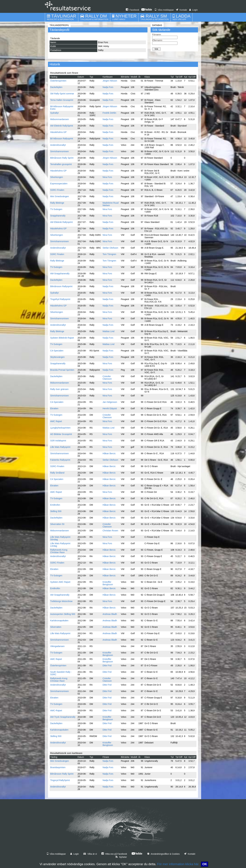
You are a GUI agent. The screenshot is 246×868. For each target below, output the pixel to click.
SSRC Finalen (57, 254)
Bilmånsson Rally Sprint (62, 158)
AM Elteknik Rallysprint (61, 222)
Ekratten (54, 408)
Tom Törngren (109, 254)
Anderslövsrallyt (58, 145)
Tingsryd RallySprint (60, 780)
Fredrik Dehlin (109, 113)
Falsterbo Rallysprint (60, 460)
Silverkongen (57, 177)
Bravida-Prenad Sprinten (62, 370)
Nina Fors (107, 177)
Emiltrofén (55, 588)
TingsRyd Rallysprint (60, 299)
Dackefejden (56, 87)
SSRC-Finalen (57, 190)
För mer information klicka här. (178, 864)
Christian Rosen (110, 531)
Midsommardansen (60, 119)
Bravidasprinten (58, 767)
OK (205, 864)
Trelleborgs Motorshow (61, 601)
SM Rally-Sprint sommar (62, 94)
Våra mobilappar (164, 10)
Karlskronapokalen (59, 621)
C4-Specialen (57, 351)
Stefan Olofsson (110, 248)
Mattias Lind (108, 331)
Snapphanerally (58, 216)
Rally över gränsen (59, 389)
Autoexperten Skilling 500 (63, 614)
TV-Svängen (56, 209)
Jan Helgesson (110, 402)
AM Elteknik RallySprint (62, 126)
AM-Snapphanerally (60, 274)
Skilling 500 (56, 511)
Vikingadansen (57, 646)
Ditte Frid (107, 665)
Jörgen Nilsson (110, 81)
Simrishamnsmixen (59, 151)
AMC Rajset (56, 421)
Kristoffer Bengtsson (108, 583)
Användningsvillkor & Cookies (163, 854)
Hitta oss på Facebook (114, 854)
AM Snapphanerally (60, 595)
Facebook (132, 10)
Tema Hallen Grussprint (62, 100)
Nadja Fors (108, 87)
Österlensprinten (58, 81)
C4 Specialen (57, 479)
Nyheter (121, 857)
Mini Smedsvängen (60, 196)
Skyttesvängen (57, 357)
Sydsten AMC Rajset (60, 582)
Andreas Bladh (110, 614)
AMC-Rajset (56, 710)
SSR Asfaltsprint (58, 441)
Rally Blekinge (57, 203)
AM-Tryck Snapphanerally (63, 717)
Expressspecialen (59, 184)
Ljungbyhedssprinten (60, 428)
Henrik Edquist (110, 408)
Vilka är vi (90, 854)
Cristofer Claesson (107, 378)
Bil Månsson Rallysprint (62, 139)
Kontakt (182, 10)
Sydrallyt (54, 113)
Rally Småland (57, 473)
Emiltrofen (55, 505)
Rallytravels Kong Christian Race (59, 551)
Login (193, 10)
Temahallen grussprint (61, 164)
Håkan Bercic (109, 453)
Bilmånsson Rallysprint (61, 286)
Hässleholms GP (58, 132)
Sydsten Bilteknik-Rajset (62, 338)
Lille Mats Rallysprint (60, 447)
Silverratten (56, 627)
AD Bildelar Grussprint (61, 434)
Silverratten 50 (57, 524)
